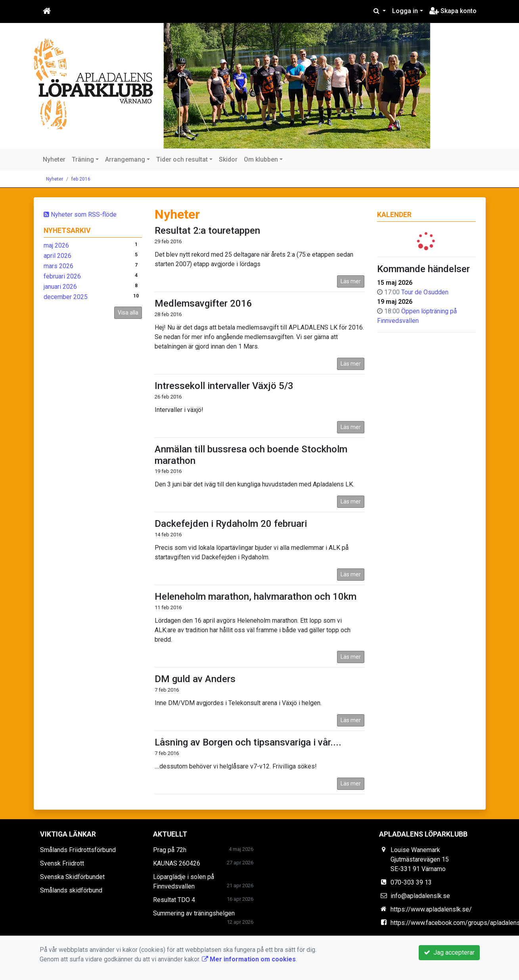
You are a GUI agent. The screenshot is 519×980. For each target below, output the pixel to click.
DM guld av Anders (195, 679)
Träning (83, 159)
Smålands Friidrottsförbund (78, 850)
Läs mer (351, 281)
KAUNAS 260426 (177, 863)
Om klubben (261, 159)
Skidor (228, 159)
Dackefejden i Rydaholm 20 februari (231, 524)
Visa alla (128, 313)
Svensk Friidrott (62, 863)
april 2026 (57, 256)
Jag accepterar (449, 952)
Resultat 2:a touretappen (207, 231)
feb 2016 (81, 179)
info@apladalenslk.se (420, 896)
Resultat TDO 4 (174, 900)
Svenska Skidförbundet (72, 877)
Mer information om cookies (249, 959)
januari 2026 (60, 287)
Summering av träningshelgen (194, 913)
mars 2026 (58, 266)
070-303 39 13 (411, 882)
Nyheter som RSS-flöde (80, 214)
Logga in (405, 11)
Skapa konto (453, 11)
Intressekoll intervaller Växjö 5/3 (224, 386)
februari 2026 (62, 276)
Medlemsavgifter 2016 (203, 303)
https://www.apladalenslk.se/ (431, 909)
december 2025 (66, 297)
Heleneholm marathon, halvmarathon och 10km (256, 597)
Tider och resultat (182, 159)
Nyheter (54, 159)
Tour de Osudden (425, 292)
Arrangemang (125, 159)
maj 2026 (56, 245)
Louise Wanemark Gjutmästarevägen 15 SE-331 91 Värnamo (420, 859)
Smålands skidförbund (71, 890)
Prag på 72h (170, 850)
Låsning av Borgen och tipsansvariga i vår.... (248, 742)
